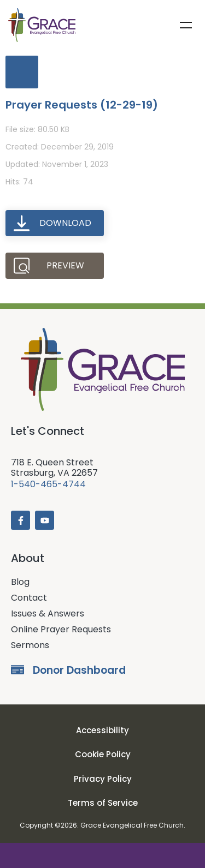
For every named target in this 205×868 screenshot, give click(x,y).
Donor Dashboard (79, 670)
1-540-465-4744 (48, 484)
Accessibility (102, 730)
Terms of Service (103, 803)
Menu (186, 25)
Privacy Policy (103, 779)
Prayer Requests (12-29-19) (82, 105)
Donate (102, 855)
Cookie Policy (103, 754)
